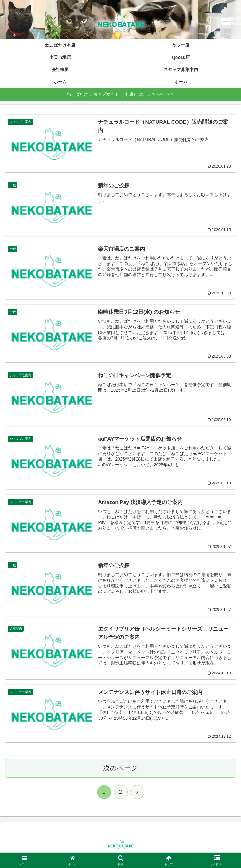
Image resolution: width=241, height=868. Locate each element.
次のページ (120, 769)
